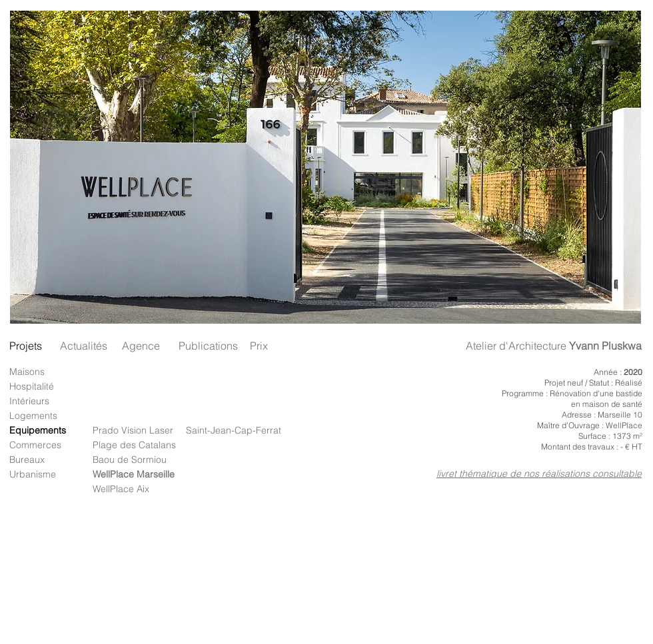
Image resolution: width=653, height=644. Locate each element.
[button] (326, 167)
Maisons (27, 372)
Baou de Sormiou (130, 460)
